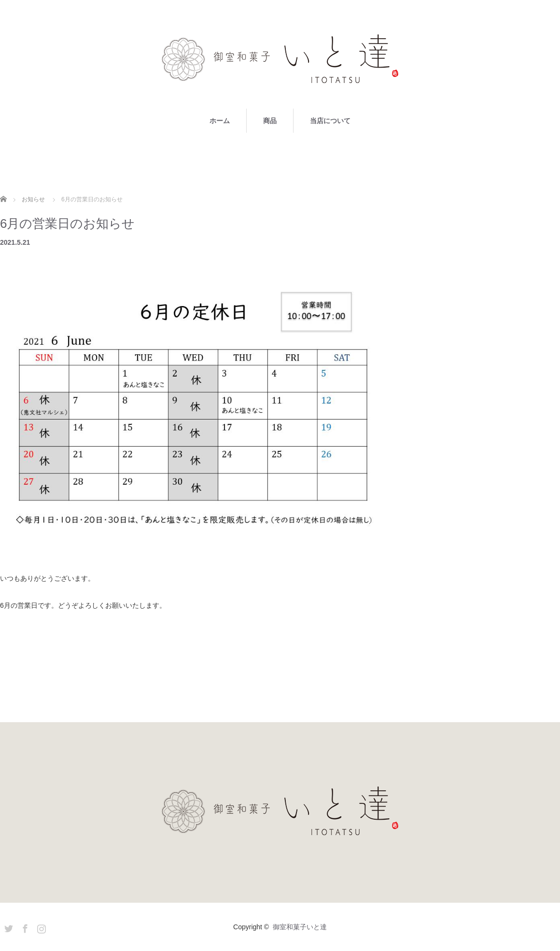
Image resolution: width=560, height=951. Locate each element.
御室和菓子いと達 (300, 927)
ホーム (220, 121)
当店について (330, 121)
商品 (270, 121)
